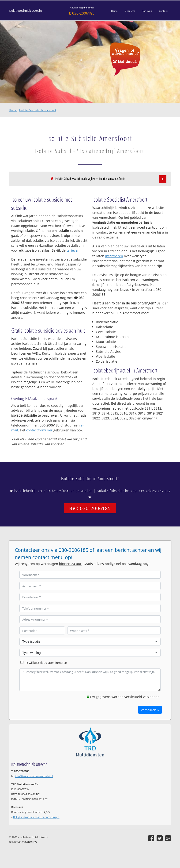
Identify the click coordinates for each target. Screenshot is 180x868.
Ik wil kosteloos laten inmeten (46, 663)
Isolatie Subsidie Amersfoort (38, 110)
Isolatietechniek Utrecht (26, 11)
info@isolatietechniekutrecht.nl (34, 776)
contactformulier (39, 430)
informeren (114, 256)
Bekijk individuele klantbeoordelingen (36, 817)
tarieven (73, 250)
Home (13, 110)
